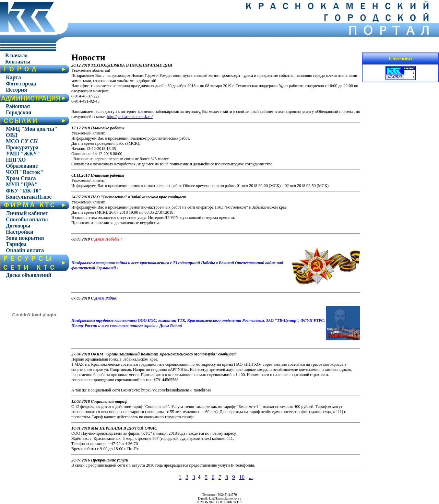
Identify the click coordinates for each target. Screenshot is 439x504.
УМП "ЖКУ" (23, 154)
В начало (16, 55)
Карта (13, 77)
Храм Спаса (21, 178)
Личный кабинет (27, 213)
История (16, 90)
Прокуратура (22, 147)
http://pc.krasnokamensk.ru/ (130, 117)
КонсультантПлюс (29, 197)
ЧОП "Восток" (25, 172)
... (251, 477)
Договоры (18, 226)
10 (242, 477)
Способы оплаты (27, 219)
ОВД (12, 135)
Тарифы (16, 244)
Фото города (21, 84)
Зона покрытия (25, 238)
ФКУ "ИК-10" (24, 191)
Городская (19, 112)
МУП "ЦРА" (22, 184)
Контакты (18, 62)
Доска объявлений (29, 275)
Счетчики (401, 58)
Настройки (20, 232)
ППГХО (16, 160)
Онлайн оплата (25, 250)
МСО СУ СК (22, 141)
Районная (18, 106)
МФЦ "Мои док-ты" (32, 129)
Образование (22, 166)
